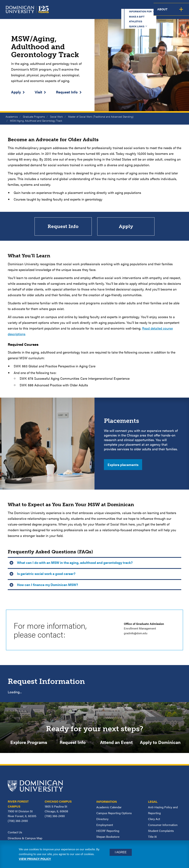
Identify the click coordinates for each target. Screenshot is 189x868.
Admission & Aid (99, 12)
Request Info (67, 92)
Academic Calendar (109, 807)
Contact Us (15, 833)
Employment (105, 825)
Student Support (132, 12)
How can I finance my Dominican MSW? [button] (47, 585)
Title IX (152, 837)
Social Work (56, 116)
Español (166, 6)
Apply (16, 92)
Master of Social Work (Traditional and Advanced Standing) (101, 116)
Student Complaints (161, 831)
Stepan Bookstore (108, 837)
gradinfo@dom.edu (136, 633)
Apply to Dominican (160, 742)
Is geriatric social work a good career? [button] (46, 574)
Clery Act (154, 819)
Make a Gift (99, 6)
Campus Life (161, 12)
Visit (38, 92)
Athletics (121, 6)
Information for (70, 6)
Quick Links (142, 6)
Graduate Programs (34, 116)
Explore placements (123, 465)
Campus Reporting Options (114, 813)
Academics (72, 12)
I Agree (121, 852)
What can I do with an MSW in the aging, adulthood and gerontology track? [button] (75, 563)
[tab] (94, 562)
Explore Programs (29, 742)
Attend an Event (116, 742)
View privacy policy (35, 859)
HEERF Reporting (108, 831)
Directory (102, 819)
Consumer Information (163, 825)
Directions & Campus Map (25, 838)
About (181, 12)
